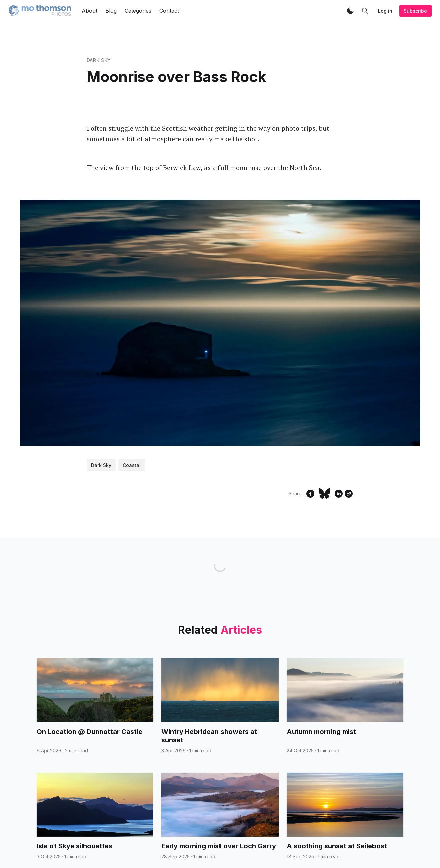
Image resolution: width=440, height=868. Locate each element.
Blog (111, 11)
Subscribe (415, 11)
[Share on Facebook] (310, 494)
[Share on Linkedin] (339, 494)
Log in (385, 11)
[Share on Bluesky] (324, 493)
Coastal (132, 465)
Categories (138, 11)
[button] (350, 11)
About (90, 11)
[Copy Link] (349, 494)
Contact (169, 11)
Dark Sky (99, 60)
